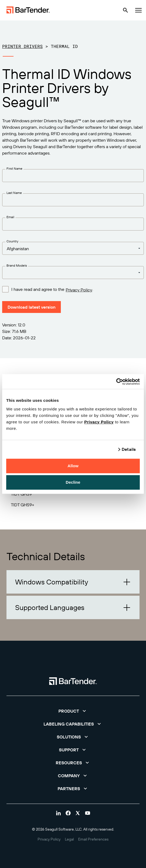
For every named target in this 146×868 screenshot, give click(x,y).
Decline (73, 482)
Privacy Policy (99, 422)
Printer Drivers (22, 46)
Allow (73, 466)
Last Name (14, 193)
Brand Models (17, 265)
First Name (14, 168)
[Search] (125, 10)
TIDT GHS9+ (23, 505)
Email (10, 217)
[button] (73, 582)
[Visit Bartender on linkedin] (58, 813)
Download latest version (31, 307)
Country (12, 241)
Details (129, 449)
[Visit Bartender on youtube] (88, 813)
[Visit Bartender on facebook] (68, 813)
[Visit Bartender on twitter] (78, 813)
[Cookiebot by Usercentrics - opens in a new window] (116, 382)
